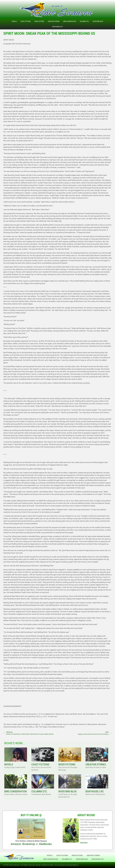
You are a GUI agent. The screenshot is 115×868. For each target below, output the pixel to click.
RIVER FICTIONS (67, 764)
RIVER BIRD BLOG (68, 791)
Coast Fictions (26, 21)
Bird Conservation (70, 21)
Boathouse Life (57, 27)
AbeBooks (45, 844)
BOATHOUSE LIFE (95, 791)
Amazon (16, 844)
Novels (14, 21)
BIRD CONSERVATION (15, 791)
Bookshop (29, 844)
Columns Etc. (84, 21)
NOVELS (9, 764)
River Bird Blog (98, 21)
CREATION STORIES (96, 764)
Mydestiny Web (48, 865)
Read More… (84, 843)
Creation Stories (54, 21)
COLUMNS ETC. (40, 791)
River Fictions (39, 21)
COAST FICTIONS (40, 764)
